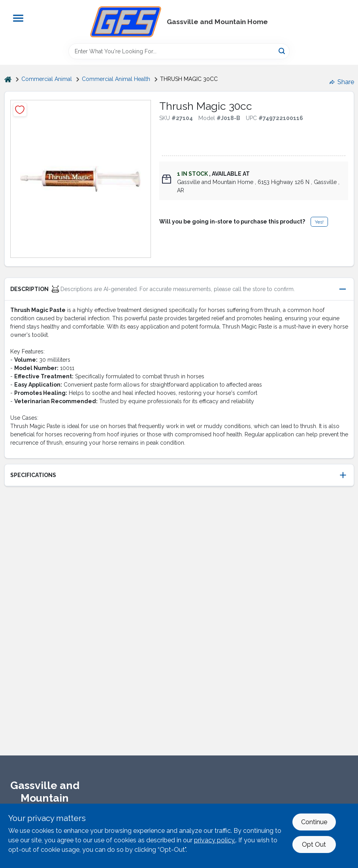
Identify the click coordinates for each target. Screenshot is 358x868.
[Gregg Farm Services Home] (126, 22)
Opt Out (314, 845)
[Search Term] (179, 51)
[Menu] (18, 18)
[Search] (282, 51)
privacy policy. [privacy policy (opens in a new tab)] (215, 840)
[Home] (8, 79)
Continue (314, 822)
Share (342, 82)
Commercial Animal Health (116, 79)
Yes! (319, 222)
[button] (179, 289)
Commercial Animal (47, 79)
